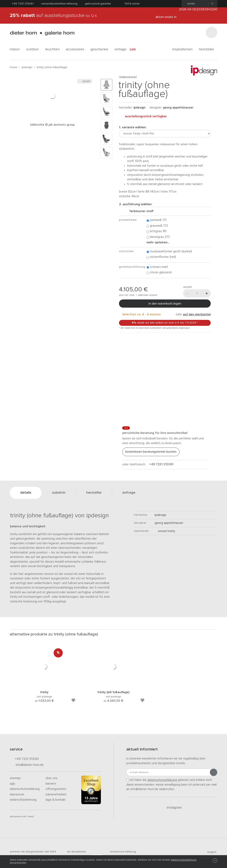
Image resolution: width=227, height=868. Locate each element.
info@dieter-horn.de (27, 765)
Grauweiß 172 (157, 226)
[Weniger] (187, 293)
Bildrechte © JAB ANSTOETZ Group (53, 125)
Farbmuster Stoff (140, 211)
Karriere (51, 784)
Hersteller (208, 49)
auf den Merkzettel (197, 314)
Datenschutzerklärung (25, 789)
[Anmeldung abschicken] (214, 772)
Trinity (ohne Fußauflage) (52, 67)
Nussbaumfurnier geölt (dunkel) (169, 252)
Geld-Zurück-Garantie (98, 4)
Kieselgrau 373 (158, 237)
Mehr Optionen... (158, 242)
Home (13, 67)
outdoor (34, 49)
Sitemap (15, 778)
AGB (12, 784)
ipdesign (27, 67)
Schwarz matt (157, 267)
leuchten (54, 49)
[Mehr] (207, 293)
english (210, 852)
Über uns (52, 778)
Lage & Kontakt (56, 800)
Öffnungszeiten (56, 789)
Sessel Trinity (165, 531)
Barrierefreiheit (56, 794)
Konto (190, 4)
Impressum (17, 794)
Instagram (172, 808)
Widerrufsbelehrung (23, 800)
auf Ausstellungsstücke (53, 16)
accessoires (77, 49)
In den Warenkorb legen (165, 304)
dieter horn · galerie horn (42, 33)
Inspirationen (184, 49)
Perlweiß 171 (156, 220)
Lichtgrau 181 (156, 231)
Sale (135, 49)
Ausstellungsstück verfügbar (143, 116)
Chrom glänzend (159, 273)
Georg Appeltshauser (178, 108)
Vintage (120, 49)
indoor (16, 49)
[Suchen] (212, 32)
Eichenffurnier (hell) (161, 257)
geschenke (101, 49)
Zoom (85, 81)
